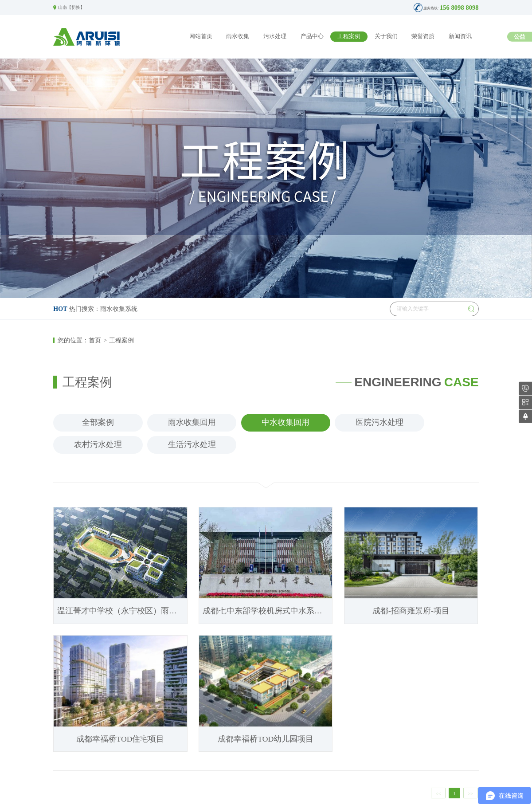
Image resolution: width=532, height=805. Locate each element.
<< (438, 793)
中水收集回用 (286, 422)
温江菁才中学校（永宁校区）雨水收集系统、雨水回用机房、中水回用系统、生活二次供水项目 (122, 611)
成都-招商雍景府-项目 (411, 611)
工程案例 (349, 36)
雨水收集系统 (119, 309)
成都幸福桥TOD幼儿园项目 (266, 739)
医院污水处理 (379, 422)
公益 (520, 36)
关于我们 (386, 36)
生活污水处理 (192, 444)
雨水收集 (238, 36)
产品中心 (312, 36)
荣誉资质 (423, 36)
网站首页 (201, 36)
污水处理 (275, 36)
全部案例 (98, 422)
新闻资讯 (460, 36)
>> (470, 793)
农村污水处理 (98, 444)
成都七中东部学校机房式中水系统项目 (268, 611)
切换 (76, 7)
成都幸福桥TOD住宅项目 (120, 739)
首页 (95, 340)
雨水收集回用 (192, 422)
